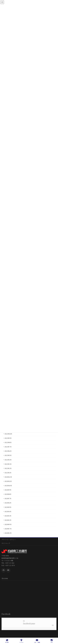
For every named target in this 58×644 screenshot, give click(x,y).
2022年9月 (8, 438)
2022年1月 (8, 473)
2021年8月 (8, 494)
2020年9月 (8, 524)
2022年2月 (8, 468)
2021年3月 (8, 516)
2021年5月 (8, 507)
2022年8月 (8, 442)
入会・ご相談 (37, 641)
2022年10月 (8, 434)
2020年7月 (8, 529)
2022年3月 (8, 464)
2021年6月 (8, 503)
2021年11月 (8, 481)
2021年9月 (8, 490)
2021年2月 (8, 520)
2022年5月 (8, 455)
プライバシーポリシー (9, 539)
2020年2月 (8, 533)
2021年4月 (8, 512)
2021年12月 (8, 477)
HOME (7, 641)
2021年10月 (8, 486)
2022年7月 (8, 447)
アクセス (21, 641)
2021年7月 (8, 498)
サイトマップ (6, 543)
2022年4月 (8, 460)
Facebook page (29, 623)
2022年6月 (8, 451)
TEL (52, 641)
